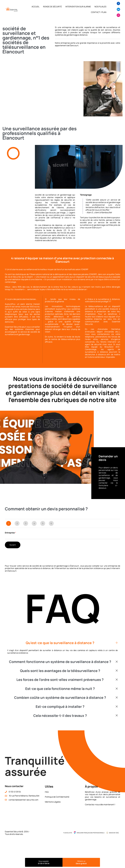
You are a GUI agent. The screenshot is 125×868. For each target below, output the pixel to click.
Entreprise (10, 533)
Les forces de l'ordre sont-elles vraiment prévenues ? (60, 680)
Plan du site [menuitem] (68, 833)
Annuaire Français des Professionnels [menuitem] (91, 833)
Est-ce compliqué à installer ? (60, 707)
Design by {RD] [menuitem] (114, 833)
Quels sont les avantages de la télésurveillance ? (60, 671)
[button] (62, 643)
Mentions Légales (53, 802)
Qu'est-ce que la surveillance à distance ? (60, 643)
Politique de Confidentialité (57, 797)
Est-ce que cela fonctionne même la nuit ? (60, 689)
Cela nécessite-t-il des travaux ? (60, 716)
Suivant (13, 545)
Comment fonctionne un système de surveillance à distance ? (60, 662)
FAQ (47, 792)
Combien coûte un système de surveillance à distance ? (60, 698)
